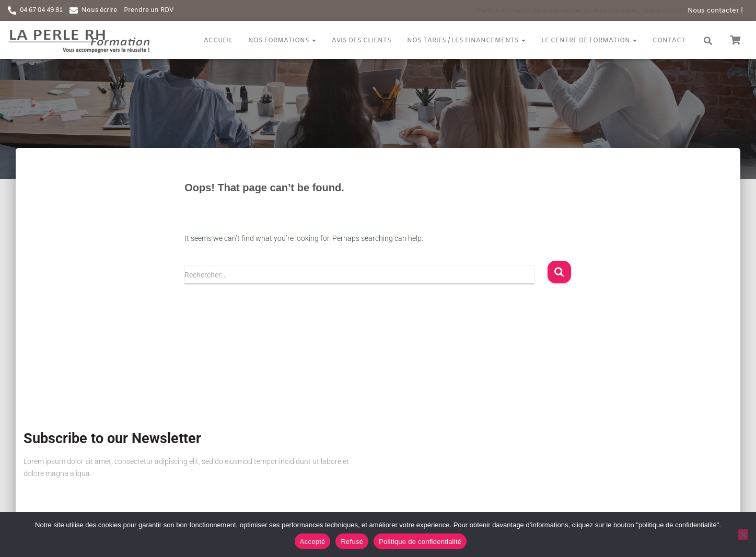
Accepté (313, 542)
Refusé (352, 542)
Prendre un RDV (149, 10)
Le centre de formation (589, 41)
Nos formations (282, 41)
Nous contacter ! (715, 11)
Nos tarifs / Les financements (466, 41)
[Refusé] (743, 535)
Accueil (218, 41)
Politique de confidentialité (420, 542)
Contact (669, 41)
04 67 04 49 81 (41, 10)
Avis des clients (362, 41)
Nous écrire (99, 10)
